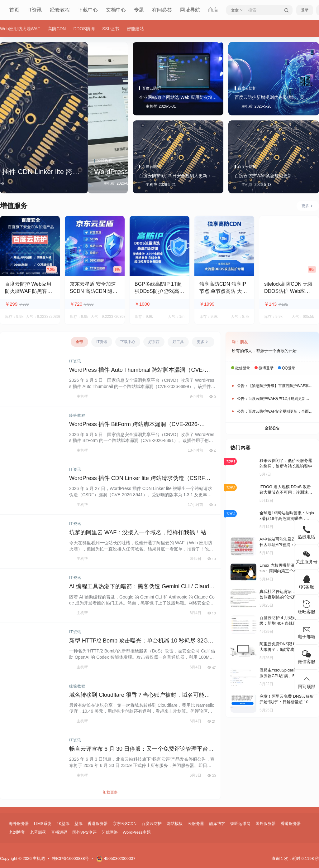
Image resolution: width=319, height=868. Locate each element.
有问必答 (162, 10)
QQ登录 (289, 368)
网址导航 (190, 10)
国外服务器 (266, 824)
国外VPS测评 (84, 832)
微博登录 (266, 368)
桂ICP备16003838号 (71, 858)
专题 (139, 10)
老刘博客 (17, 832)
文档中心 (116, 10)
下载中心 (88, 10)
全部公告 (272, 428)
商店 (213, 10)
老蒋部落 (38, 832)
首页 (14, 10)
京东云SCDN (125, 824)
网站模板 (175, 824)
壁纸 (79, 824)
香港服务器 (98, 824)
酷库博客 (217, 824)
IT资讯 (35, 10)
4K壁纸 (63, 824)
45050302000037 (116, 859)
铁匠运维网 (240, 824)
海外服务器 (19, 824)
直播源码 (59, 832)
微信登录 (243, 368)
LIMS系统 (43, 824)
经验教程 (60, 10)
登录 (305, 10)
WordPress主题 (137, 832)
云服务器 (196, 824)
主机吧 (38, 858)
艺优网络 (110, 832)
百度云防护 (152, 824)
